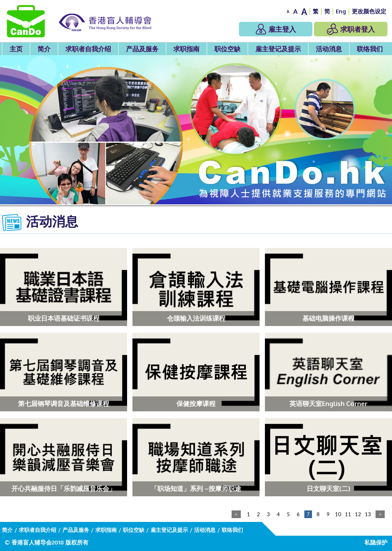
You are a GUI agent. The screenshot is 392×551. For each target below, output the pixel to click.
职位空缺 (227, 49)
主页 (16, 49)
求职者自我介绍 (88, 49)
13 (368, 514)
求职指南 (186, 49)
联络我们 (370, 49)
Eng (341, 11)
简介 (44, 49)
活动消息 (329, 49)
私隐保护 (376, 542)
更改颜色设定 (369, 11)
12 (358, 514)
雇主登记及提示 (278, 49)
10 (338, 514)
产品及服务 (142, 49)
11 (348, 514)
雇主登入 (276, 29)
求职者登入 (351, 29)
